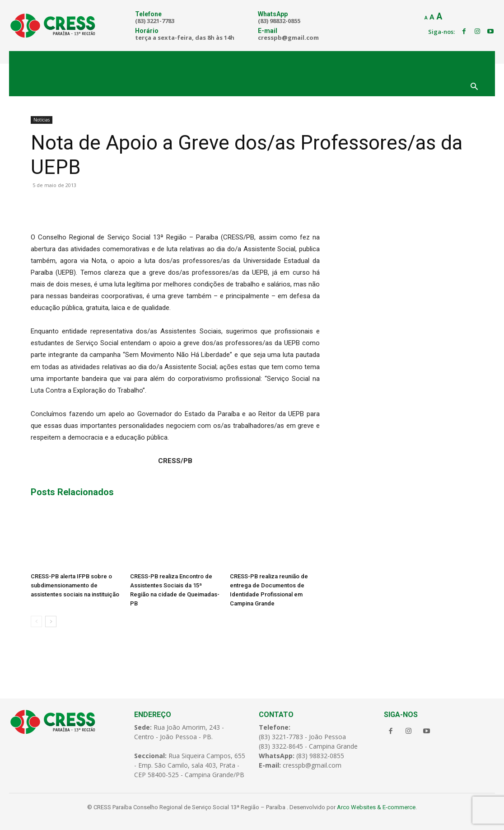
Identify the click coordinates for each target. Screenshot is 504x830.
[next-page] (51, 621)
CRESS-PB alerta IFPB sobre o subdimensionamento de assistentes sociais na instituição (75, 585)
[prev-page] (36, 621)
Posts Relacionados (72, 492)
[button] (474, 87)
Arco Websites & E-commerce (376, 807)
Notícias (42, 120)
